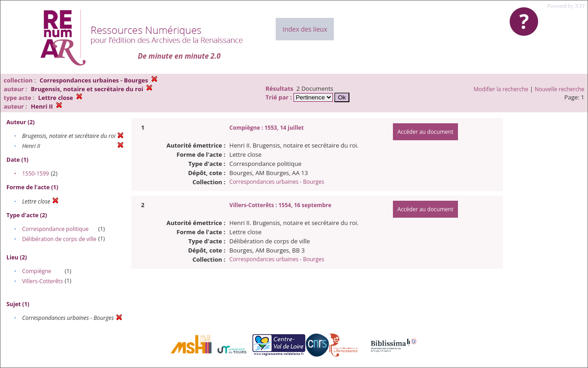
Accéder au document (425, 132)
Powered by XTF (566, 6)
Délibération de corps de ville (59, 239)
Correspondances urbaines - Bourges (277, 182)
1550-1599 (35, 173)
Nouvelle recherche (560, 89)
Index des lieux (305, 29)
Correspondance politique (55, 229)
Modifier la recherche (501, 89)
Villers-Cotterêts (42, 281)
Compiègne (37, 271)
